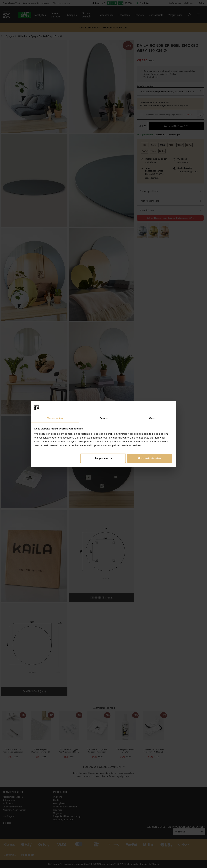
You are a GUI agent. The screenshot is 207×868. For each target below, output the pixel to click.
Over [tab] (152, 418)
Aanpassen (103, 458)
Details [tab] (103, 418)
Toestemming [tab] (55, 418)
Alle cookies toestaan (150, 458)
